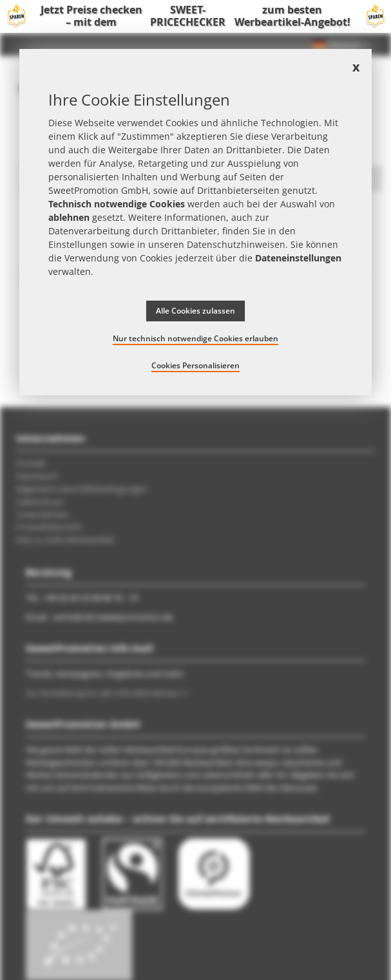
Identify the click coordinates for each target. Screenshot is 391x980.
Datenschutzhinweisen (236, 244)
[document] (195, 222)
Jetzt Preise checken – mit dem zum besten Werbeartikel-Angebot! (195, 16)
